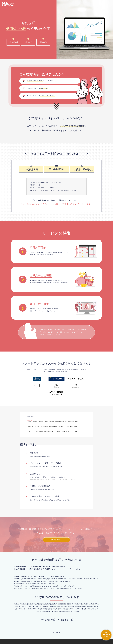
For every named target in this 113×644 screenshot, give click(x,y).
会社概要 (96, 642)
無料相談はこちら (56, 530)
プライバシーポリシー (105, 642)
